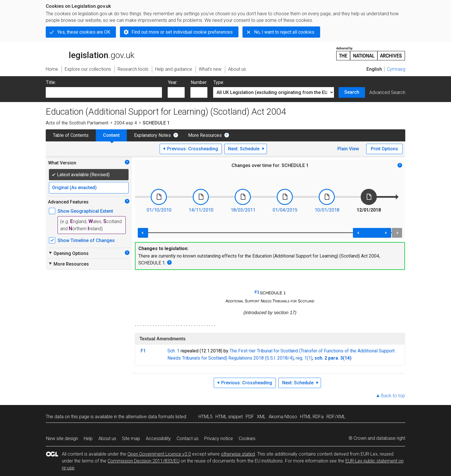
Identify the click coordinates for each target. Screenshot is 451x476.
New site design (62, 438)
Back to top (393, 396)
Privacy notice (219, 438)
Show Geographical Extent (85, 211)
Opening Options (68, 253)
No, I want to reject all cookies (284, 32)
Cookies (247, 438)
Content (111, 135)
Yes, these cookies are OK (84, 32)
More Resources (205, 135)
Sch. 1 (173, 351)
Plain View (348, 149)
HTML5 (206, 417)
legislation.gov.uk (90, 53)
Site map (131, 438)
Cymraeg (396, 69)
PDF (250, 417)
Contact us (188, 438)
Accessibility (158, 438)
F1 (257, 292)
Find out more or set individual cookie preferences (182, 32)
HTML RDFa (312, 417)
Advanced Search (387, 92)
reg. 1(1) (304, 358)
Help (88, 438)
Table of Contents (71, 135)
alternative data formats (150, 417)
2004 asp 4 (126, 123)
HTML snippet (229, 417)
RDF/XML (336, 417)
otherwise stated (238, 454)
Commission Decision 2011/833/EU (144, 461)
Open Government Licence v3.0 (159, 454)
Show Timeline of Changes (86, 240)
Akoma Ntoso (283, 417)
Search (352, 92)
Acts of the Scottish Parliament (77, 123)
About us (107, 438)
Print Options (384, 149)
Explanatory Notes (152, 135)
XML (261, 417)
